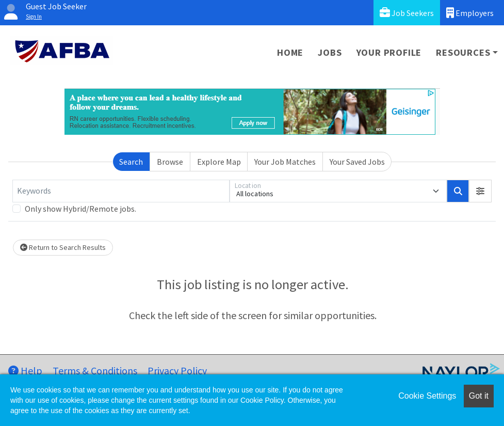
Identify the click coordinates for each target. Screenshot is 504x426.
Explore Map (219, 162)
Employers (470, 13)
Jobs (330, 52)
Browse (170, 162)
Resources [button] (463, 52)
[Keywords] (121, 191)
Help (25, 370)
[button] (480, 191)
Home (290, 52)
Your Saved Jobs (357, 162)
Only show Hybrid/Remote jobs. (80, 209)
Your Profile (389, 52)
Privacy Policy (177, 370)
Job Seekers (407, 13)
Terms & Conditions (95, 370)
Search (131, 162)
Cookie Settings (427, 396)
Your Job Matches (285, 162)
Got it (479, 396)
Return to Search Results (63, 247)
